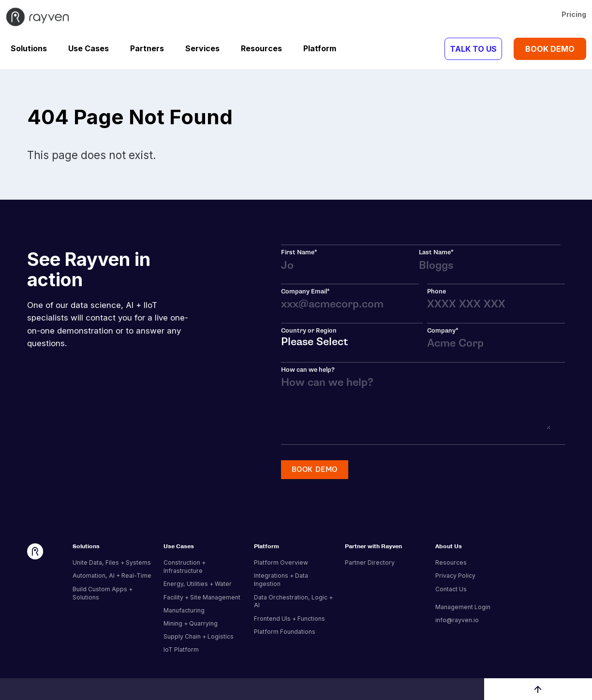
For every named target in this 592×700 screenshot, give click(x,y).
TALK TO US (473, 49)
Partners (147, 48)
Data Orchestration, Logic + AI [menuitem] (293, 601)
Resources (261, 48)
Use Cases (89, 48)
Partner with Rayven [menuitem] (373, 547)
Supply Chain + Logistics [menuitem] (199, 636)
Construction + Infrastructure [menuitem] (185, 567)
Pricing (574, 14)
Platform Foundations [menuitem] (285, 632)
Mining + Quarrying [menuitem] (191, 623)
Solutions (29, 48)
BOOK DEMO (550, 49)
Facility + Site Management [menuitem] (202, 597)
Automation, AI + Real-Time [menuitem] (112, 576)
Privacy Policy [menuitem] (455, 576)
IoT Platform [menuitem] (181, 649)
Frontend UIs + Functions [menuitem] (289, 619)
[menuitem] (476, 600)
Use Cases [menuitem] (179, 547)
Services (202, 48)
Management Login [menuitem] (463, 607)
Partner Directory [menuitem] (370, 562)
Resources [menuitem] (451, 562)
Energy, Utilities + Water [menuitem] (198, 584)
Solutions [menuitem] (86, 547)
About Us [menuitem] (449, 547)
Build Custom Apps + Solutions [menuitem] (103, 593)
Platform (320, 48)
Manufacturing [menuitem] (184, 610)
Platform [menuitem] (266, 547)
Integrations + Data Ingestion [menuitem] (281, 580)
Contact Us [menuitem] (451, 589)
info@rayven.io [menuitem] (457, 620)
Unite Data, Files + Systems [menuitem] (112, 562)
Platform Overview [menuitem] (281, 562)
